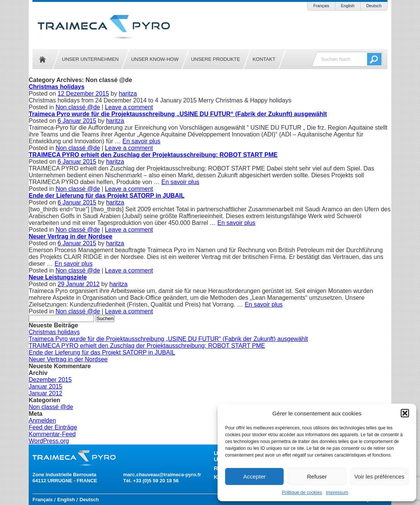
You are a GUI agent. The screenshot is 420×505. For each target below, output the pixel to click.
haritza (128, 94)
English (348, 6)
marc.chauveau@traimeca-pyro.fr (162, 475)
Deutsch (374, 6)
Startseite (42, 59)
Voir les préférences (379, 476)
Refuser (317, 476)
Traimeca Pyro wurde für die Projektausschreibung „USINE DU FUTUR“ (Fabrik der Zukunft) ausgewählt (178, 114)
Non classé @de (78, 107)
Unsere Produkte (216, 59)
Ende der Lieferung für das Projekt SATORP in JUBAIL (107, 196)
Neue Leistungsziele (58, 277)
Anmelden (42, 421)
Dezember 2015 (50, 380)
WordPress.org (49, 441)
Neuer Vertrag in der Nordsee (70, 236)
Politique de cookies (302, 493)
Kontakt (264, 59)
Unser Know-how (155, 59)
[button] (405, 413)
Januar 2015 (46, 386)
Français (321, 6)
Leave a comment (129, 107)
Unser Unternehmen (90, 59)
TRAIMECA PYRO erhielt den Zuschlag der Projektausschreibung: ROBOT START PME (153, 155)
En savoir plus (141, 141)
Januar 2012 (46, 393)
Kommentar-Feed (52, 434)
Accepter (254, 476)
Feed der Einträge (53, 427)
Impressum (337, 493)
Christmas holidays (57, 87)
